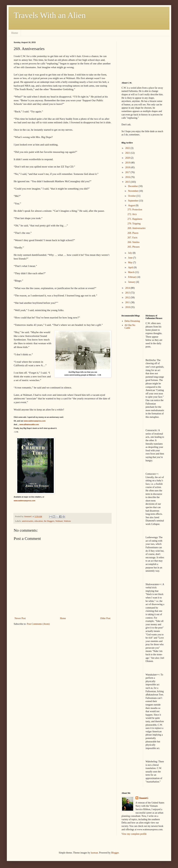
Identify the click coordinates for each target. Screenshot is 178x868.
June (131, 258)
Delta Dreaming (132, 321)
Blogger (115, 853)
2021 (128, 153)
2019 (128, 163)
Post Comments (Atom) (38, 624)
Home (15, 33)
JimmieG (144, 798)
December (133, 186)
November (133, 191)
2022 (128, 148)
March (131, 272)
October (132, 196)
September (133, 201)
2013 (128, 293)
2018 (128, 167)
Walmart (59, 521)
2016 (128, 177)
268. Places (133, 233)
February (133, 277)
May (131, 262)
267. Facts (132, 238)
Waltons (67, 521)
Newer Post (20, 618)
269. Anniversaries (136, 228)
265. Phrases (134, 247)
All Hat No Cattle (130, 327)
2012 (128, 297)
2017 (128, 172)
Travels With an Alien (50, 15)
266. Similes (133, 242)
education (39, 521)
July (130, 253)
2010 (128, 307)
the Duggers (49, 521)
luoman (94, 853)
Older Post (105, 618)
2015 (128, 182)
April (131, 267)
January (132, 282)
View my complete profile (134, 834)
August (132, 205)
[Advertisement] (139, 58)
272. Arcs (132, 214)
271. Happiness (135, 219)
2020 (128, 158)
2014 (128, 288)
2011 (128, 302)
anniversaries (28, 521)
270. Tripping (134, 224)
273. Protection (135, 210)
